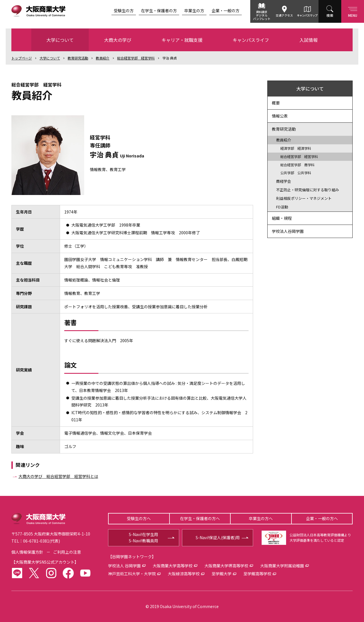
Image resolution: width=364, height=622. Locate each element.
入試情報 (309, 40)
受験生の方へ (139, 518)
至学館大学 (222, 574)
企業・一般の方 (226, 11)
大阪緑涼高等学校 (184, 574)
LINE (17, 573)
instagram (51, 573)
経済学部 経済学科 (296, 148)
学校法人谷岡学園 (288, 231)
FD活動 (282, 207)
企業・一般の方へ (322, 518)
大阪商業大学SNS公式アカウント (45, 562)
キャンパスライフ (251, 40)
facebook (68, 573)
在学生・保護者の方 (159, 11)
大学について (60, 40)
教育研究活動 (78, 58)
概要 (276, 103)
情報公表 (280, 116)
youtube (85, 573)
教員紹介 (103, 58)
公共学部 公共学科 (296, 173)
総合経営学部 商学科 (297, 165)
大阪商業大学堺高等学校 (226, 566)
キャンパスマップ (307, 15)
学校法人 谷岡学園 (124, 566)
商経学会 (284, 181)
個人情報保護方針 (27, 552)
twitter (34, 573)
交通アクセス (284, 15)
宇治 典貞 (170, 58)
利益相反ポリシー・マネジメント (304, 198)
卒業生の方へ (261, 518)
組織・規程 (282, 218)
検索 (330, 15)
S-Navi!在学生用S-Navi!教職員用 (143, 537)
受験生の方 (124, 11)
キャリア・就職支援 (182, 40)
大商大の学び (118, 40)
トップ (22, 58)
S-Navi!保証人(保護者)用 (218, 537)
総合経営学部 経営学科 (136, 58)
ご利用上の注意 (67, 552)
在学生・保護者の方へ (200, 518)
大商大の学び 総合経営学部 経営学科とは (58, 476)
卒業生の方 (194, 11)
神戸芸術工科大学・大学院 (132, 574)
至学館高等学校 (257, 574)
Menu (353, 11)
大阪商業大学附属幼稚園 (282, 566)
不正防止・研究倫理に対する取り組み (308, 190)
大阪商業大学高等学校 (173, 566)
